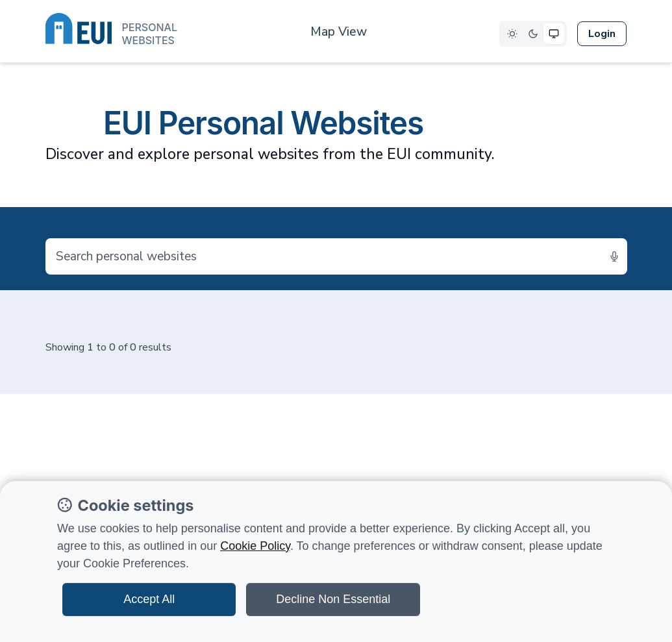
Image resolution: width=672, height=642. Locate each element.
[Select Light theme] (512, 34)
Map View (339, 32)
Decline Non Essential (333, 599)
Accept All (149, 599)
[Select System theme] (554, 34)
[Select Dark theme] (533, 34)
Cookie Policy (255, 546)
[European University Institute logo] (111, 31)
